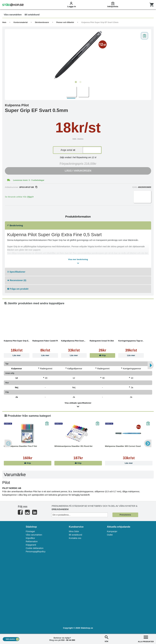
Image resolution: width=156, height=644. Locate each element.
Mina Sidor (74, 531)
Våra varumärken (34, 535)
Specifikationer (16, 272)
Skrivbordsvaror (42, 22)
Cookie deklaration (35, 548)
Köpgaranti (31, 545)
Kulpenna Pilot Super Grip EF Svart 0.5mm (100, 22)
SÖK (106, 639)
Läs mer (17, 355)
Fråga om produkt (18, 289)
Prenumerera (125, 515)
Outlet (110, 535)
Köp (102, 355)
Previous (8, 443)
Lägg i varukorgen (78, 171)
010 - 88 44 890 (68, 640)
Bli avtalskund (75, 535)
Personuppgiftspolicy (36, 552)
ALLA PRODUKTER (146, 639)
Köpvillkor (30, 538)
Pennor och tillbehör (65, 22)
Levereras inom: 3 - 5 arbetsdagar (29, 180)
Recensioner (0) (17, 280)
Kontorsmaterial (21, 22)
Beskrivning (15, 225)
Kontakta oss (75, 538)
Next (148, 443)
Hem (4, 22)
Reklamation (32, 541)
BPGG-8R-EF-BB (28, 187)
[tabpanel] (78, 55)
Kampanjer (112, 531)
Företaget (30, 531)
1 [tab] (76, 82)
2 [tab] (80, 82)
